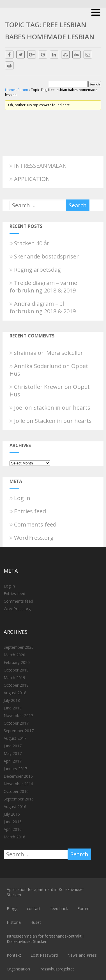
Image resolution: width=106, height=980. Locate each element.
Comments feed (33, 524)
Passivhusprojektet (57, 969)
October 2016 (16, 791)
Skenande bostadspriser (44, 256)
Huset (36, 922)
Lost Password (44, 955)
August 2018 (15, 693)
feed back (59, 908)
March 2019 (14, 678)
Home (10, 90)
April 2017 (13, 761)
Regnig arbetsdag (35, 270)
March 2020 (14, 655)
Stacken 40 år (29, 243)
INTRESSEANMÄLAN (38, 166)
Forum (23, 90)
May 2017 (13, 753)
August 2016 (15, 807)
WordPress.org (32, 538)
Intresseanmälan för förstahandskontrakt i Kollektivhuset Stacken (45, 939)
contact (34, 908)
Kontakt (14, 955)
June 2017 (13, 746)
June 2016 (13, 822)
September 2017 (19, 731)
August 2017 (15, 738)
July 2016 (12, 814)
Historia (14, 922)
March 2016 (14, 837)
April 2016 (13, 829)
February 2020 (17, 662)
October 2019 (16, 670)
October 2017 (16, 723)
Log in (20, 498)
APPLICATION (30, 179)
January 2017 (15, 769)
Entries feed (28, 511)
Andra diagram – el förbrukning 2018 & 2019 (43, 307)
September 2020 (19, 647)
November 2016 (18, 784)
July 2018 (12, 700)
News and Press (82, 955)
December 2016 (18, 776)
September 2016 (19, 799)
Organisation (18, 969)
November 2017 (18, 715)
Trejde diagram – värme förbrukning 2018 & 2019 (43, 287)
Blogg (12, 908)
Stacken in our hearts (62, 408)
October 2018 (16, 685)
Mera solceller (65, 353)
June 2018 (13, 708)
